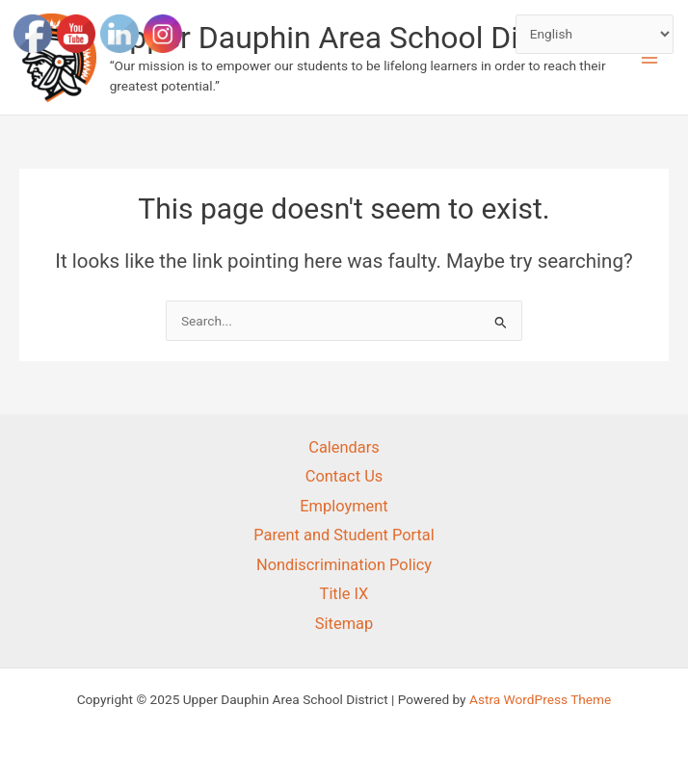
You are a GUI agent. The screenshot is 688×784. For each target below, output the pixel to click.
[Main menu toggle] (650, 57)
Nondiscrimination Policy (344, 565)
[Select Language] (595, 34)
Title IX (344, 594)
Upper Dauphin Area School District (349, 38)
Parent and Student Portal (344, 535)
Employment (344, 506)
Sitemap (344, 624)
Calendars (344, 447)
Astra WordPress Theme (540, 699)
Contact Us (344, 476)
